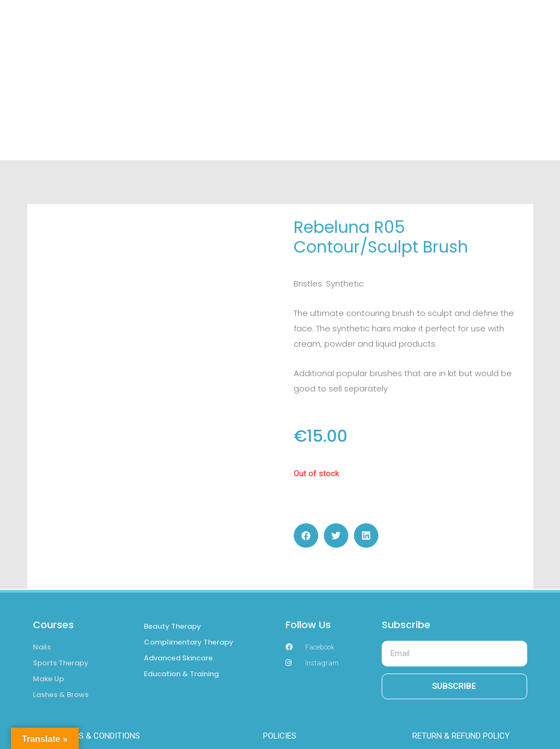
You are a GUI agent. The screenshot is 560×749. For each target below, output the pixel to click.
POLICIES (280, 736)
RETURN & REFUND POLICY (461, 736)
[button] (306, 536)
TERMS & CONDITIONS (99, 736)
